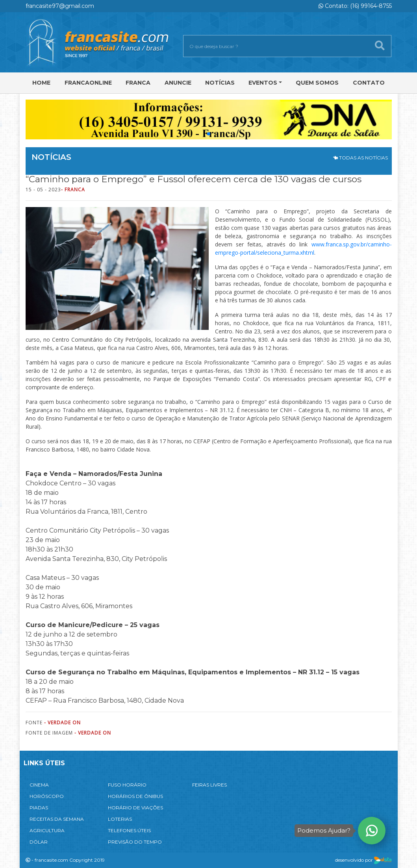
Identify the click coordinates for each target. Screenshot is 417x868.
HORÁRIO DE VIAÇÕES (135, 808)
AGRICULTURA (47, 830)
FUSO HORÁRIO (127, 785)
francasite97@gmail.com (60, 6)
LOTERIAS (120, 819)
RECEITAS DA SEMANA (57, 819)
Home (41, 83)
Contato (369, 83)
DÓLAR (39, 842)
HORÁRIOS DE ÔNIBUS (135, 796)
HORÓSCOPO (47, 796)
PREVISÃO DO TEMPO (135, 842)
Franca (138, 83)
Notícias (220, 83)
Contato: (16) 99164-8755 (355, 6)
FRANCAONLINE (88, 83)
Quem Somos (317, 83)
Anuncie (178, 83)
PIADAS (39, 808)
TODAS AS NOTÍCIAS (360, 158)
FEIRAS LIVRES (209, 785)
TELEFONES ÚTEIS (129, 830)
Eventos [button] (263, 83)
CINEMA (39, 785)
